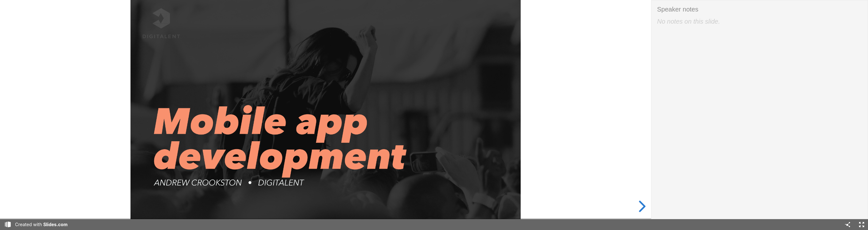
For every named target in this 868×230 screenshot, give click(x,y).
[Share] (848, 225)
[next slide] (640, 206)
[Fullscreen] (862, 225)
